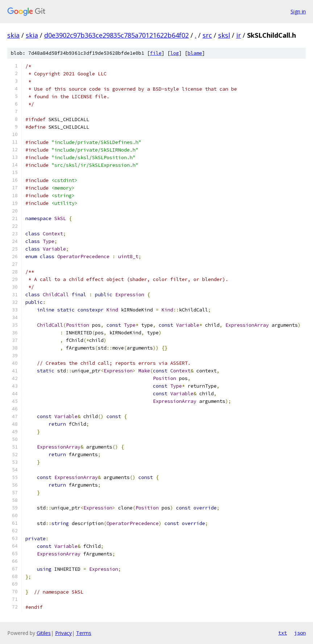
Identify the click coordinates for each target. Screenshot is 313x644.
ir (239, 35)
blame (195, 53)
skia (13, 35)
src (207, 35)
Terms (84, 633)
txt (283, 633)
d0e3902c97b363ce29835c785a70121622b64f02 (116, 35)
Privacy (63, 633)
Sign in (298, 11)
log (175, 53)
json (300, 633)
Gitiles (44, 633)
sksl (224, 35)
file (156, 53)
